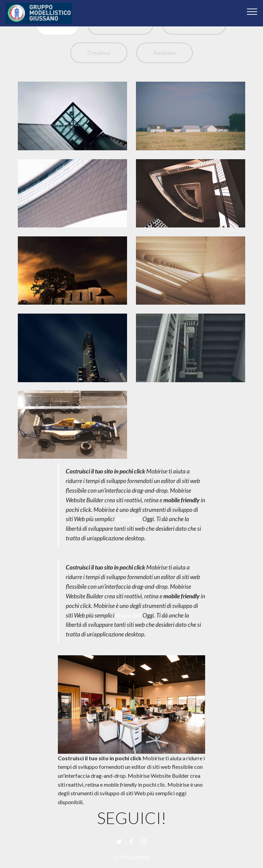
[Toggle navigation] (252, 11)
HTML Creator (132, 857)
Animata (165, 53)
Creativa (99, 53)
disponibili (128, 519)
